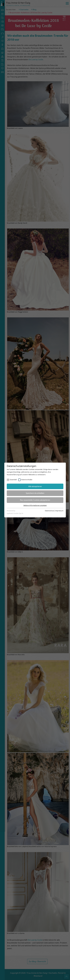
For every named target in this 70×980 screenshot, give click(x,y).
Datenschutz (50, 511)
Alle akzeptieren (35, 486)
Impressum (59, 511)
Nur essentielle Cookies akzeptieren (35, 500)
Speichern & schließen (35, 493)
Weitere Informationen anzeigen (35, 505)
